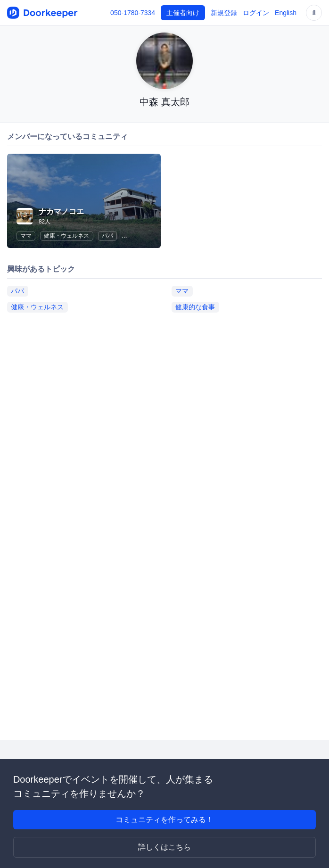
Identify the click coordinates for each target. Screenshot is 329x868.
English (286, 13)
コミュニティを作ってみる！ (164, 820)
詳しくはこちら (164, 847)
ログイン (256, 13)
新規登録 (224, 13)
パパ (107, 236)
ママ (26, 236)
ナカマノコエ (61, 211)
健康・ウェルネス (66, 236)
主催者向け (183, 13)
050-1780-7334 (133, 13)
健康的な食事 (195, 307)
